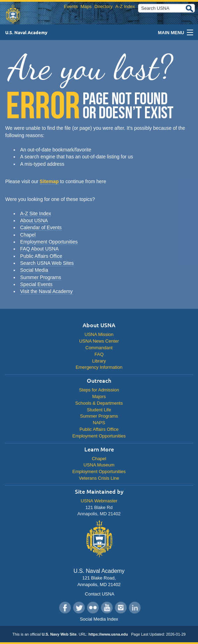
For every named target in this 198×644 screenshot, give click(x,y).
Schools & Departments (99, 403)
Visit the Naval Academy (47, 291)
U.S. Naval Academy (26, 32)
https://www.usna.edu (108, 634)
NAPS (99, 423)
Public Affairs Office (41, 256)
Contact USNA (99, 594)
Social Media (34, 270)
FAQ (99, 354)
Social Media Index (99, 619)
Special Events (36, 284)
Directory (104, 6)
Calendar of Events (41, 227)
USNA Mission (99, 334)
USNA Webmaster (99, 501)
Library (99, 361)
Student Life (99, 410)
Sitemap (49, 181)
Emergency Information (99, 367)
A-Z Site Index (36, 214)
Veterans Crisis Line (99, 478)
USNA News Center (99, 341)
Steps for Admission (99, 390)
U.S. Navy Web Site (59, 634)
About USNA (34, 220)
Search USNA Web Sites (47, 263)
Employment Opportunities (49, 242)
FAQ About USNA (40, 249)
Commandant (99, 348)
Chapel (28, 235)
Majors (99, 396)
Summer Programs (41, 277)
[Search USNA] (166, 8)
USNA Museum (99, 465)
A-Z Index (125, 6)
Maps (86, 6)
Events (71, 6)
